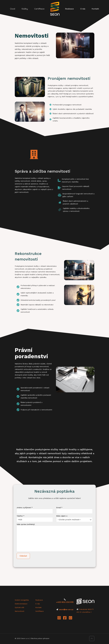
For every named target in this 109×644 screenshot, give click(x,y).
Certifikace (39, 611)
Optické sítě (19, 607)
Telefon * (35, 518)
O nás (38, 604)
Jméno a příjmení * (35, 510)
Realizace (39, 600)
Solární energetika (22, 600)
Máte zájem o (74, 518)
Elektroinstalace (21, 604)
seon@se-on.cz (66, 609)
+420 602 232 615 (65, 602)
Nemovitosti (19, 611)
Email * (74, 510)
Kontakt (38, 607)
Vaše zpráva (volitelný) (55, 537)
